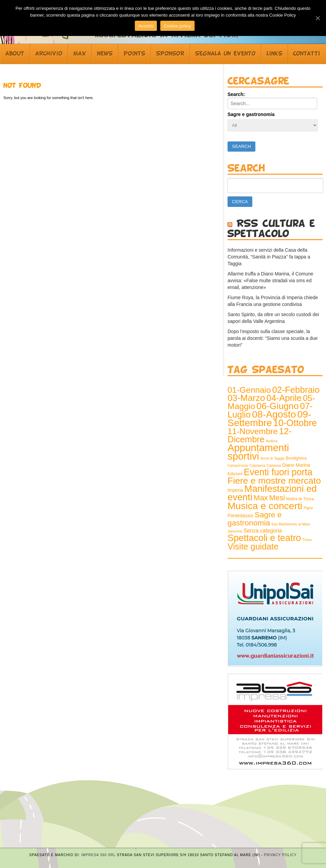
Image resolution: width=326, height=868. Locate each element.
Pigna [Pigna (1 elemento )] (308, 508)
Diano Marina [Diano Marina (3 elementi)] (296, 465)
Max (80, 54)
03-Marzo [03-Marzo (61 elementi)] (246, 398)
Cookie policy (177, 26)
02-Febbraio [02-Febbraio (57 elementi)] (296, 390)
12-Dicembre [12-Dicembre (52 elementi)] (260, 435)
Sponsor (170, 54)
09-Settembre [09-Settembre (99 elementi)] (269, 418)
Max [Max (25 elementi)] (261, 498)
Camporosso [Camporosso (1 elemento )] (238, 465)
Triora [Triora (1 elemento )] (307, 540)
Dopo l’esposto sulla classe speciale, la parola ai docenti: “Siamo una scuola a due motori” (273, 338)
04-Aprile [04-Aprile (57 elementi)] (284, 398)
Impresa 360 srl (98, 855)
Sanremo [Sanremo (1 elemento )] (235, 531)
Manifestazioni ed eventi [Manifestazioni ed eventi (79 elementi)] (272, 493)
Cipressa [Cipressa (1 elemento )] (274, 465)
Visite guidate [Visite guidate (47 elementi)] (253, 546)
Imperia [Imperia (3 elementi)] (235, 490)
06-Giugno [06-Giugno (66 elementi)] (277, 406)
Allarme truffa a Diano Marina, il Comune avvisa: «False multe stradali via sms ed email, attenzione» (270, 281)
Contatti (307, 54)
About (15, 54)
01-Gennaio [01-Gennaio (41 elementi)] (249, 390)
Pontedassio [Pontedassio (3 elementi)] (240, 516)
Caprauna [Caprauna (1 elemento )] (257, 465)
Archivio (49, 54)
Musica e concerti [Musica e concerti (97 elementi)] (265, 506)
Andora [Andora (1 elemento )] (272, 441)
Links (275, 54)
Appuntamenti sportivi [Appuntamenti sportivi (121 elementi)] (258, 452)
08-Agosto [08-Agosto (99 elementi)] (274, 414)
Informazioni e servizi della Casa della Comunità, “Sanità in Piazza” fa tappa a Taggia (269, 257)
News (105, 54)
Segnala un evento (225, 54)
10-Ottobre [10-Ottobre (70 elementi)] (295, 423)
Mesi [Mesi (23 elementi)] (277, 498)
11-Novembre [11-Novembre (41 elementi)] (253, 431)
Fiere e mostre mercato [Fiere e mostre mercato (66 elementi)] (274, 481)
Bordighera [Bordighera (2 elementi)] (296, 458)
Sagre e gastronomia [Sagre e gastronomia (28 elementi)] (255, 519)
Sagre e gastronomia (251, 114)
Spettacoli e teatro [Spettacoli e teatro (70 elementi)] (264, 538)
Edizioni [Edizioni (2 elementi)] (235, 474)
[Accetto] (318, 18)
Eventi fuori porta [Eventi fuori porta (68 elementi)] (278, 472)
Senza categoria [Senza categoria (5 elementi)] (263, 531)
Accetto (146, 26)
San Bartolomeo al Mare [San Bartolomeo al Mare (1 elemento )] (291, 524)
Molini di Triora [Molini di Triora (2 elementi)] (300, 499)
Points (134, 54)
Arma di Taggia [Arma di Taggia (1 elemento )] (273, 458)
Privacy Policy (280, 855)
